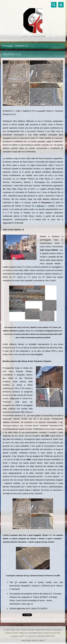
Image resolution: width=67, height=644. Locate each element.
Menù (61, 5)
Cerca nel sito (54, 5)
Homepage (8, 46)
